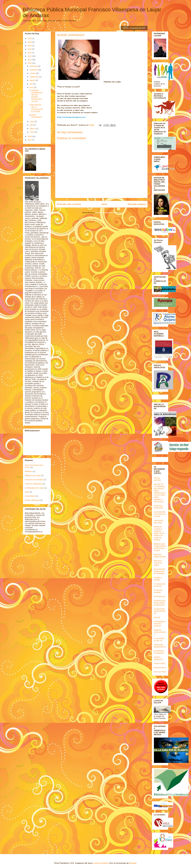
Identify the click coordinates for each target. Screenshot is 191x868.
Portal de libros (160, 668)
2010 (30, 63)
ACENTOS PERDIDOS (159, 507)
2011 (30, 60)
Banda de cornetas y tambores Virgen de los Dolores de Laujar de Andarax (159, 533)
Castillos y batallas (158, 579)
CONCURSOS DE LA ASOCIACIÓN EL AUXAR (36, 108)
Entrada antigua (137, 204)
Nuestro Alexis (160, 663)
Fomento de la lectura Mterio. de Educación (160, 603)
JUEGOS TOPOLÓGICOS (160, 632)
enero (32, 132)
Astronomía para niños (159, 522)
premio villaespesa (32, 500)
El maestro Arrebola (158, 591)
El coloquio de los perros (160, 585)
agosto (33, 80)
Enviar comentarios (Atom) (108, 212)
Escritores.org (159, 596)
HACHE (157, 617)
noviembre (34, 70)
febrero (33, 129)
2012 (30, 56)
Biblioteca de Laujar (33, 475)
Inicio (104, 204)
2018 (30, 38)
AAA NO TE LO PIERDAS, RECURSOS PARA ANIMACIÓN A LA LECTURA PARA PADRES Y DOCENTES (160, 493)
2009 (30, 136)
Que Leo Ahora (160, 672)
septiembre (34, 77)
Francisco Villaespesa (34, 484)
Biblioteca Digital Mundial (160, 556)
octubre (33, 73)
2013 (30, 53)
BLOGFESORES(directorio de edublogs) (159, 571)
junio (32, 87)
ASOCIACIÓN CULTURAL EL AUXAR (160, 514)
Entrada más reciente (69, 204)
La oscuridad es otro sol (159, 639)
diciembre (34, 66)
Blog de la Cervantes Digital (158, 563)
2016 (30, 42)
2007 (30, 140)
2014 (30, 49)
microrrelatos (30, 496)
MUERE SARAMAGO (35, 116)
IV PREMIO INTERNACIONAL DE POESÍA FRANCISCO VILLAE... (36, 96)
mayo (32, 121)
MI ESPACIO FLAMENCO (159, 652)
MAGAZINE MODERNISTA (160, 646)
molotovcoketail (101, 863)
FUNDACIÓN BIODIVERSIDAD (160, 611)
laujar (27, 492)
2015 (30, 46)
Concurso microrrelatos (34, 480)
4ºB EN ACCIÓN (157, 479)
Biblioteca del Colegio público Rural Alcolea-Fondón (160, 547)
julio (32, 84)
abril (32, 125)
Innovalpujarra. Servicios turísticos (160, 624)
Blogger (133, 863)
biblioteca (29, 471)
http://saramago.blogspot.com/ (72, 117)
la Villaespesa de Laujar (34, 488)
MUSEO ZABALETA (158, 658)
